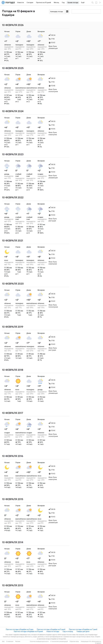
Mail (3, 641)
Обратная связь (74, 641)
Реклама (18, 641)
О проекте (98, 643)
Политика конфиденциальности (39, 641)
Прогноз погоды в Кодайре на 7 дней (83, 629)
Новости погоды (53, 631)
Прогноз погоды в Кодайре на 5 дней (51, 629)
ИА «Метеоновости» (95, 641)
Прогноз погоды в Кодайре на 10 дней (28, 631)
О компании (10, 641)
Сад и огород (68, 631)
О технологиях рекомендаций (59, 641)
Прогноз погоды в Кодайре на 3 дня (19, 629)
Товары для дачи (83, 631)
